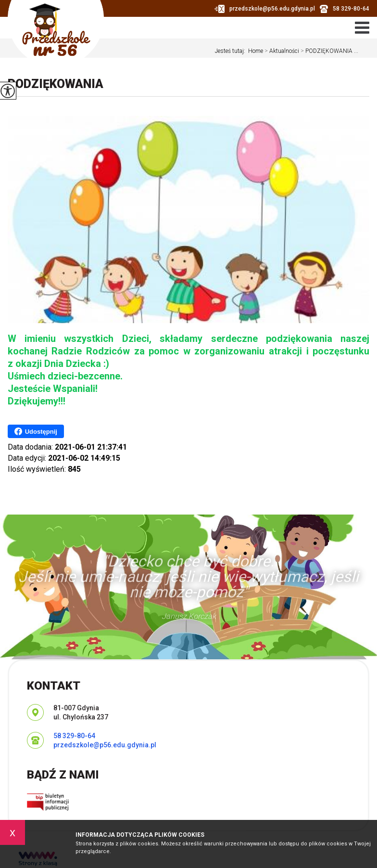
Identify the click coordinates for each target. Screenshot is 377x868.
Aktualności (281, 51)
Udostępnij (36, 431)
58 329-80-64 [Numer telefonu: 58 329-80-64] (74, 736)
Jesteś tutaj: (232, 51)
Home (256, 51)
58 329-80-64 (345, 9)
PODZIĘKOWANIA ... (329, 51)
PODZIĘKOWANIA (56, 84)
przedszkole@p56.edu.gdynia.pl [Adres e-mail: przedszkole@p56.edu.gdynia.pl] (105, 745)
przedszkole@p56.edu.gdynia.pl (265, 9)
